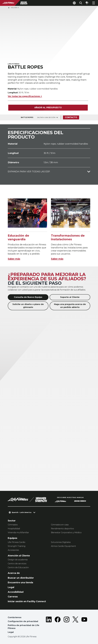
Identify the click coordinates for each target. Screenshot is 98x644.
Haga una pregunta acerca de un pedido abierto (70, 306)
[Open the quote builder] (87, 3)
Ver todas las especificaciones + (25, 96)
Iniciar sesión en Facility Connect (27, 601)
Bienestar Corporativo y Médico (66, 533)
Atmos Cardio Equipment (63, 546)
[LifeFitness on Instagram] (67, 625)
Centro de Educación (18, 567)
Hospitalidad (14, 529)
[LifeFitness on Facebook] (58, 625)
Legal (11, 587)
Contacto (71, 117)
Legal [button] (11, 632)
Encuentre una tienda (20, 583)
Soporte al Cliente (70, 297)
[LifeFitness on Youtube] (84, 625)
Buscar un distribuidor (21, 578)
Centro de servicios (17, 564)
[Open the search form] (81, 3)
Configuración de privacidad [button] (23, 621)
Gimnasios (13, 525)
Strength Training (17, 546)
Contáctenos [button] (15, 617)
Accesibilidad (16, 592)
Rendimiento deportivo (62, 529)
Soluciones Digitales (61, 542)
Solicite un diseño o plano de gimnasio (28, 306)
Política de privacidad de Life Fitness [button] (24, 627)
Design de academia (18, 560)
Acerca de (14, 573)
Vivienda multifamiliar (18, 533)
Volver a (13, 8)
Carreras (13, 597)
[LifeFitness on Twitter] (75, 625)
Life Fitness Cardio (17, 542)
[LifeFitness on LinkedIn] (49, 625)
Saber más (14, 259)
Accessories (13, 550)
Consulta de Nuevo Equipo (28, 297)
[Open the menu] (94, 3)
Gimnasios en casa (60, 525)
